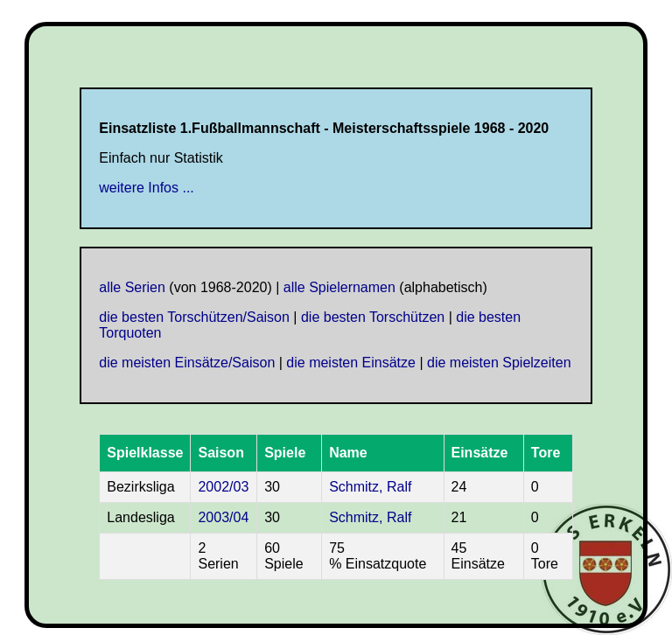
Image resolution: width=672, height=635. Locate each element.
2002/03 (223, 487)
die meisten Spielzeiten (499, 363)
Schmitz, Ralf (370, 487)
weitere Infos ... (147, 188)
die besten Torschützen (373, 317)
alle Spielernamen (339, 287)
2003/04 (223, 517)
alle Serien (132, 287)
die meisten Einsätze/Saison (187, 363)
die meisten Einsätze (351, 363)
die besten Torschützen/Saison (194, 317)
